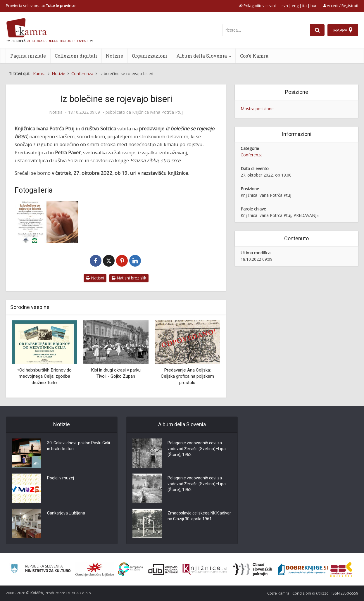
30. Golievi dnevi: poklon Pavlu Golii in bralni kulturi (79, 446)
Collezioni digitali (76, 56)
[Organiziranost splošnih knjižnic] (95, 569)
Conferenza (252, 155)
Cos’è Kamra (254, 56)
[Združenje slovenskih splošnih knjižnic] (205, 569)
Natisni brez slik (129, 278)
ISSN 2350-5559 (345, 593)
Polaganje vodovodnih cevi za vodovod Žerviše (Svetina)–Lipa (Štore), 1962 (197, 449)
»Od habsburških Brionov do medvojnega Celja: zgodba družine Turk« (44, 376)
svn (285, 6)
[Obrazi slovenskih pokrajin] (253, 569)
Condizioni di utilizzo (310, 593)
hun (314, 6)
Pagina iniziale (28, 56)
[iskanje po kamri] (266, 30)
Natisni (95, 278)
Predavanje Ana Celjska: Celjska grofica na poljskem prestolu (187, 376)
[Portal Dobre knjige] (303, 569)
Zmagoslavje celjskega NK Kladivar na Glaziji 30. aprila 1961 (199, 516)
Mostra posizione (257, 109)
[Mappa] (343, 30)
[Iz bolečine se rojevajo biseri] (46, 222)
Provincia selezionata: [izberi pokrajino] (41, 6)
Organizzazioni (150, 56)
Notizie (114, 56)
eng (295, 6)
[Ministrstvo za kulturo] (40, 569)
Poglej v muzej (61, 478)
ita (305, 6)
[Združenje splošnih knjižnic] (341, 569)
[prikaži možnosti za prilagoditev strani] (257, 6)
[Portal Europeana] (131, 569)
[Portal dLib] (163, 569)
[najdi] (317, 30)
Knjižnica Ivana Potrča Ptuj (157, 112)
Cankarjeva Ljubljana (66, 513)
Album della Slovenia (202, 56)
